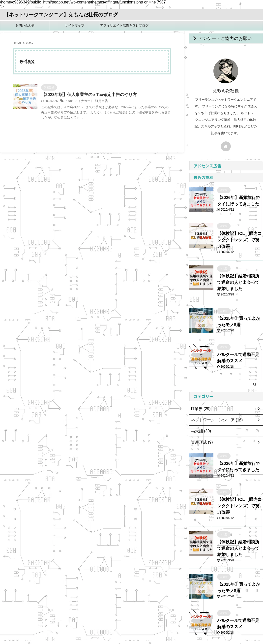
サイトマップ (75, 25)
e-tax (69, 101)
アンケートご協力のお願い (218, 38)
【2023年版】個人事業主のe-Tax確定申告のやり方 (86, 95)
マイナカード (83, 101)
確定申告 (99, 101)
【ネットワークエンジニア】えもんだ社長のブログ (61, 15)
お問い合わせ (25, 25)
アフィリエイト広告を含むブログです (124, 27)
